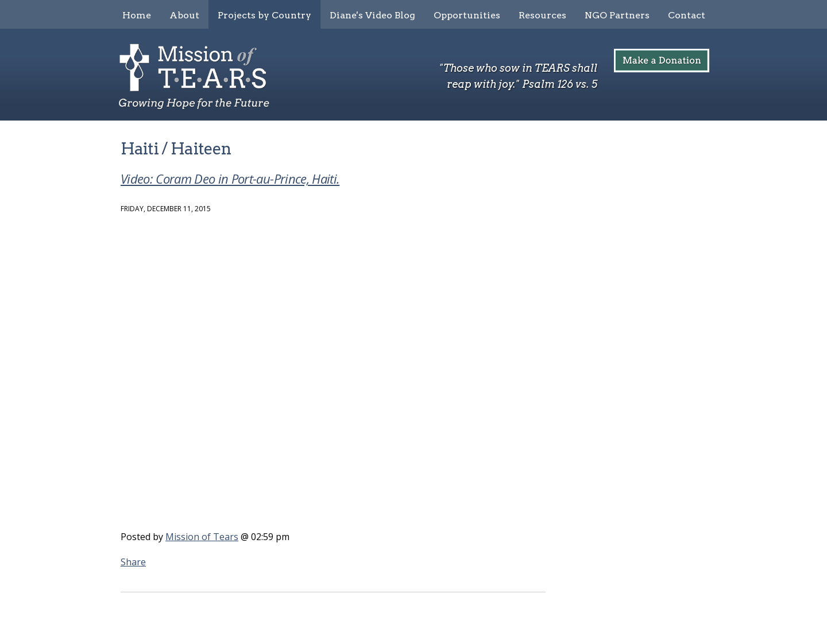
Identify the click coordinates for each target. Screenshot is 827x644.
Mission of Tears (202, 537)
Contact (687, 15)
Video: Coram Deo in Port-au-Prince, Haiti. (230, 179)
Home (137, 15)
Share (133, 562)
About (184, 15)
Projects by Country (264, 15)
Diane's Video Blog (372, 15)
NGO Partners (617, 15)
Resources (542, 15)
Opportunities (467, 15)
